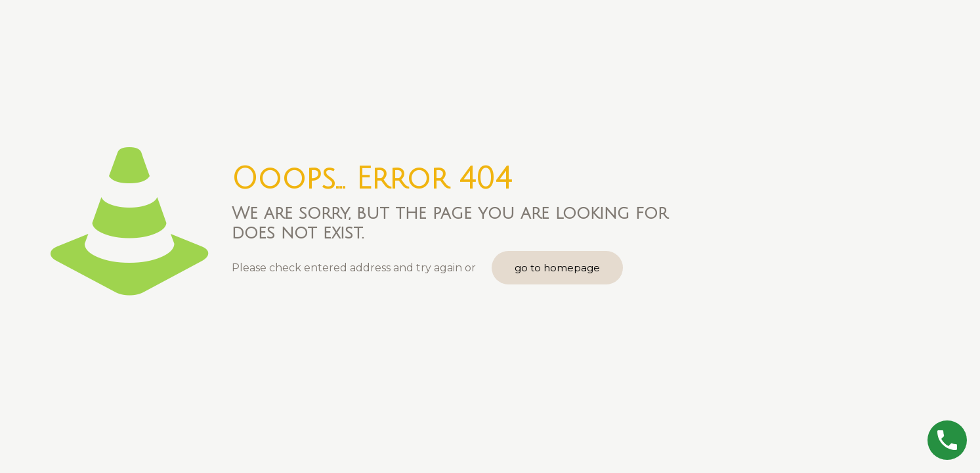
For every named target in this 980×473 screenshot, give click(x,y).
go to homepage (557, 268)
